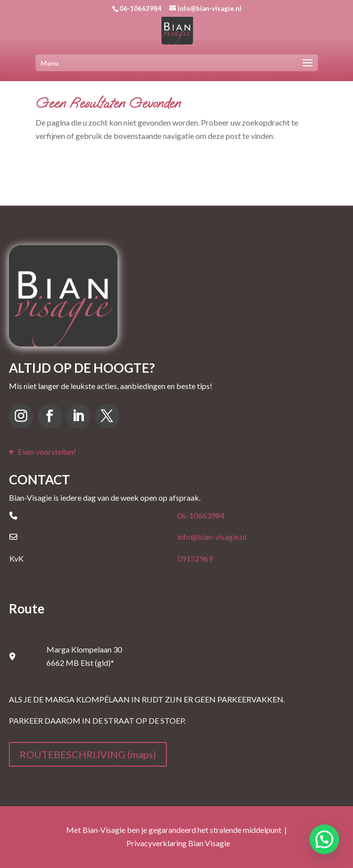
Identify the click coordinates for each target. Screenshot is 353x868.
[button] (324, 839)
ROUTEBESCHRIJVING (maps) (88, 754)
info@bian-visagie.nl (212, 537)
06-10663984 (201, 515)
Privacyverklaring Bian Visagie (178, 843)
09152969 (195, 558)
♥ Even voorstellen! (43, 452)
